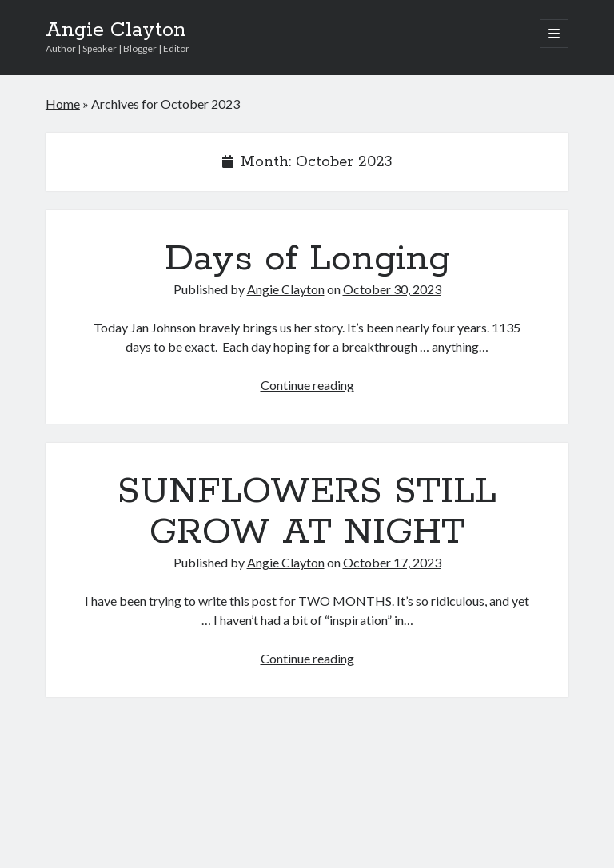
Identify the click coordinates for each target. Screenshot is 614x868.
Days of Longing (307, 259)
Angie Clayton (116, 30)
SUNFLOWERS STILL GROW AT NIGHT (307, 512)
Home (63, 104)
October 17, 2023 (392, 562)
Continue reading (307, 385)
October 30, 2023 (392, 289)
